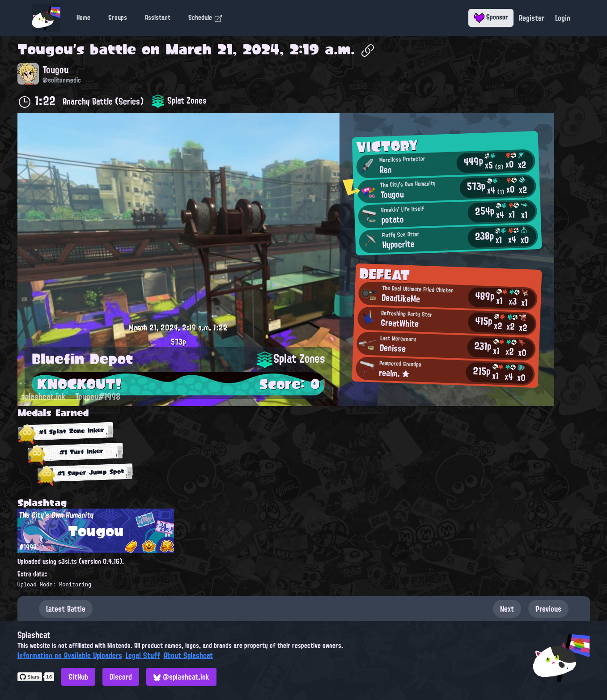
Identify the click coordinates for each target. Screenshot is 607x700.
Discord (121, 677)
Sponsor (491, 17)
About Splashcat (188, 655)
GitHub (78, 677)
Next (507, 609)
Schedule (206, 17)
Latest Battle (66, 609)
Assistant (158, 17)
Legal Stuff (143, 655)
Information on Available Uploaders (70, 655)
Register (532, 18)
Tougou (45, 49)
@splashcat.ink (181, 677)
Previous (548, 609)
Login (563, 18)
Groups (118, 17)
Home (83, 17)
